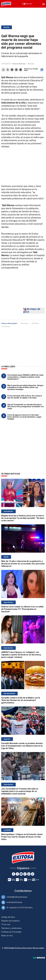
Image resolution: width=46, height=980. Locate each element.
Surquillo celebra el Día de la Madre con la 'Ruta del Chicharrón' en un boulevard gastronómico (21, 700)
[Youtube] (21, 874)
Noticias (7, 27)
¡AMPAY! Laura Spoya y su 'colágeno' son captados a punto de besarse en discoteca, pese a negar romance (21, 655)
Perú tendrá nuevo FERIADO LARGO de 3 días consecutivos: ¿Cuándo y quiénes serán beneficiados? (25, 377)
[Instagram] (25, 874)
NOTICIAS (35, 323)
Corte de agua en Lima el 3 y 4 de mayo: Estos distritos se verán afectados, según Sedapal (24, 417)
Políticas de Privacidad (11, 932)
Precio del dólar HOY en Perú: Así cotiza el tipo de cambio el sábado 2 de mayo (25, 397)
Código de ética (8, 917)
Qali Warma (6, 326)
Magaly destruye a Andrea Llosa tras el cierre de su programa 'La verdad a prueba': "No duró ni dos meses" (23, 518)
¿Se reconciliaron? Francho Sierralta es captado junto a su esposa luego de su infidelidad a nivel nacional (20, 791)
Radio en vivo (7, 936)
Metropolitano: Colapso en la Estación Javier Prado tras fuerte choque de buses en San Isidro (22, 837)
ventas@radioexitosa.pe (17, 897)
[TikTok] (33, 874)
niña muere (24, 323)
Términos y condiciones (11, 928)
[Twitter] (17, 874)
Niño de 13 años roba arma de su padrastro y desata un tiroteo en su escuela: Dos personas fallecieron (23, 564)
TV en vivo (6, 924)
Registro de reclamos (10, 921)
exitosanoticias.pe (14, 902)
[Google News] (29, 874)
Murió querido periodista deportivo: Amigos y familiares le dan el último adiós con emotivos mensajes (25, 387)
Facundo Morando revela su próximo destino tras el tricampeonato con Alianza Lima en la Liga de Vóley (22, 746)
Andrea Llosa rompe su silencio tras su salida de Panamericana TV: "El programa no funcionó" (22, 609)
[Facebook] (14, 874)
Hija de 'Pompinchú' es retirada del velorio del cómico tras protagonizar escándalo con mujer (26, 407)
